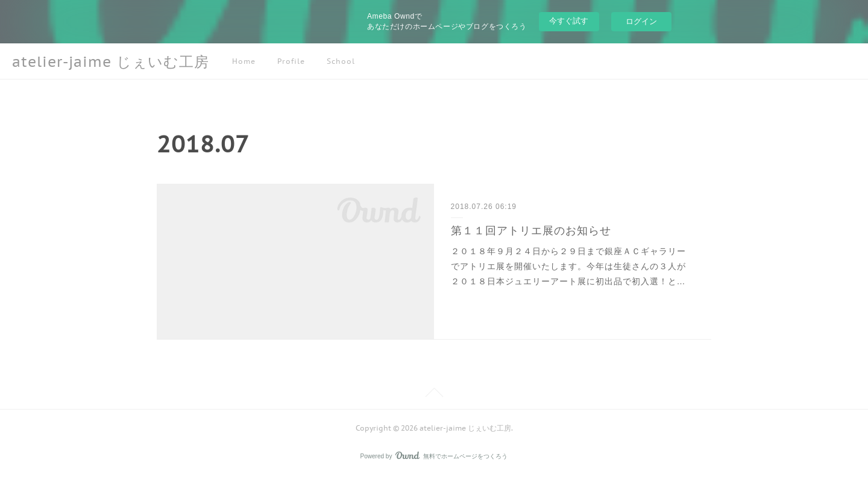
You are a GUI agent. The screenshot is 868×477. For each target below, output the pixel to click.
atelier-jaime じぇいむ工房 (111, 62)
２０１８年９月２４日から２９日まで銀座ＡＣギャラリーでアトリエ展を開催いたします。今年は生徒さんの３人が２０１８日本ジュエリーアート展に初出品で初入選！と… (568, 266)
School (341, 61)
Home (244, 61)
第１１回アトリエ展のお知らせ (531, 231)
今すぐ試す (569, 21)
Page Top (434, 394)
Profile (291, 61)
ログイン (641, 21)
